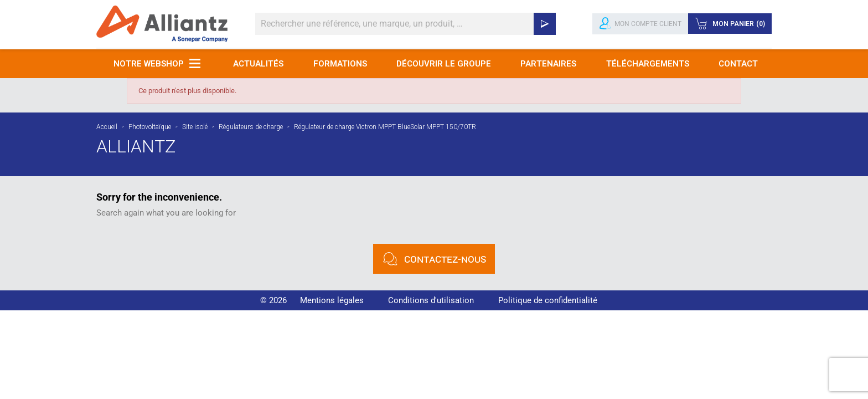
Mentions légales (332, 300)
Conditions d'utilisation (431, 300)
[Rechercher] (405, 24)
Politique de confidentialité (548, 300)
